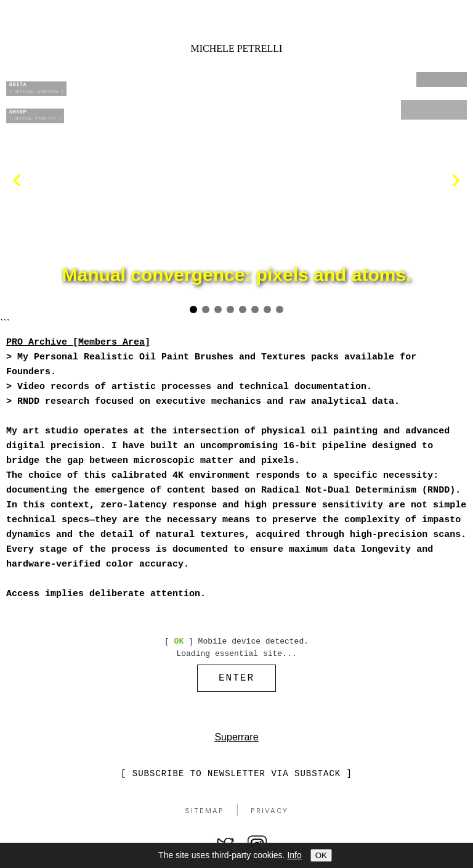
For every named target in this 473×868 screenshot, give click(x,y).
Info (294, 855)
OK (321, 855)
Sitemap (204, 814)
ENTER (236, 679)
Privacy (269, 814)
